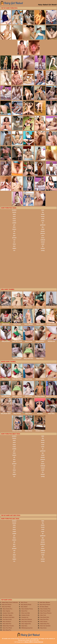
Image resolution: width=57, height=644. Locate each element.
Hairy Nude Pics (7, 624)
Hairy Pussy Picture (45, 605)
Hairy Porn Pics (44, 619)
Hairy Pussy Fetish (45, 611)
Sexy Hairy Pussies (27, 622)
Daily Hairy (24, 626)
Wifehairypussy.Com (27, 628)
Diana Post (24, 611)
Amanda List (25, 617)
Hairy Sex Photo (6, 607)
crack (43, 219)
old (14, 231)
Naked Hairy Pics (45, 624)
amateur (14, 210)
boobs (43, 214)
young (43, 250)
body (14, 214)
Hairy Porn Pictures (27, 619)
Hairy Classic (44, 622)
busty (14, 219)
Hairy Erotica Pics (7, 609)
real (14, 240)
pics (14, 233)
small (43, 244)
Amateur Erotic (25, 615)
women (43, 248)
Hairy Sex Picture (7, 605)
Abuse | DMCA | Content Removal (34, 642)
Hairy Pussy (24, 602)
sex (14, 242)
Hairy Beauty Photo (26, 605)
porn (43, 236)
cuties (14, 221)
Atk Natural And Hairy (9, 617)
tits (43, 246)
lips (43, 227)
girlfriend (43, 225)
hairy (14, 227)
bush (14, 216)
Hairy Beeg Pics (7, 630)
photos (43, 231)
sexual (43, 242)
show (14, 244)
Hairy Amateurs (7, 622)
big (43, 212)
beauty (14, 212)
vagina (14, 248)
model (43, 229)
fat (43, 223)
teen (14, 246)
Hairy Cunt (43, 615)
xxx (14, 250)
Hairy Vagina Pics (26, 624)
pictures (43, 233)
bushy (43, 216)
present (14, 238)
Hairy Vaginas (6, 611)
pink (14, 236)
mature (14, 229)
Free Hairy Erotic (7, 619)
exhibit (14, 223)
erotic (43, 221)
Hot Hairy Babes (44, 607)
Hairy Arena (43, 628)
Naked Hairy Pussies (8, 626)
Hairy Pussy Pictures (46, 613)
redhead (43, 240)
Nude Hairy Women (45, 602)
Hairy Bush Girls (45, 617)
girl (14, 225)
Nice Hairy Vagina (7, 615)
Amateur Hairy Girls (8, 613)
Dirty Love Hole (26, 613)
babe (43, 210)
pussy (43, 238)
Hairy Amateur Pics (45, 609)
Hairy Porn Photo (7, 628)
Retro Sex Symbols (45, 626)
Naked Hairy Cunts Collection (10, 602)
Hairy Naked (24, 607)
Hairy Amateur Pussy (27, 609)
